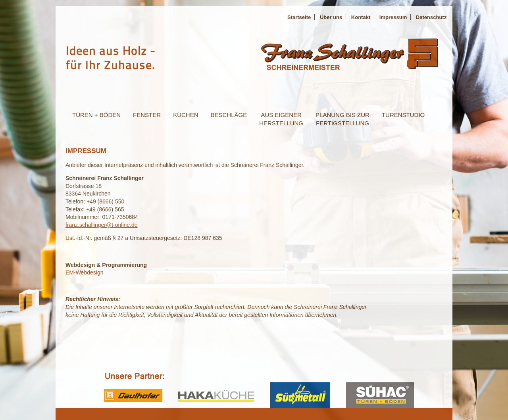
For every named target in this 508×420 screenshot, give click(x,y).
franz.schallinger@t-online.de (102, 225)
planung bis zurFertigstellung (343, 119)
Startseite (299, 17)
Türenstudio (403, 115)
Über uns (331, 17)
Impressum (393, 17)
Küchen (186, 115)
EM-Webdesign (84, 272)
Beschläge (229, 115)
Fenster (147, 115)
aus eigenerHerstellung (281, 119)
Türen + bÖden (96, 115)
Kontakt (361, 17)
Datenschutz (431, 17)
